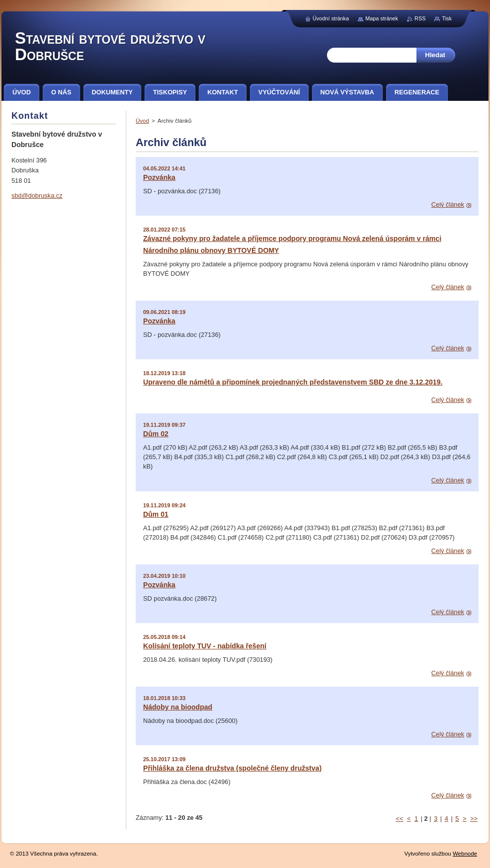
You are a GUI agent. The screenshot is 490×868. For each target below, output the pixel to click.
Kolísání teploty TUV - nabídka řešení (205, 646)
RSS (420, 18)
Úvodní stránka (331, 18)
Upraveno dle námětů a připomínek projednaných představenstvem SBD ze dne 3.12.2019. (293, 382)
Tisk (447, 18)
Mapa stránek (382, 18)
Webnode (465, 854)
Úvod (142, 121)
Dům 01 (156, 514)
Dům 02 (156, 434)
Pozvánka (159, 177)
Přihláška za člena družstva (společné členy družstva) (232, 768)
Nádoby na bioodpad (178, 707)
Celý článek (448, 204)
